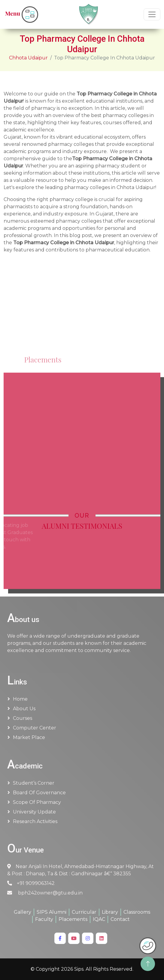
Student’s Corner (34, 783)
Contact (120, 919)
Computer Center (35, 728)
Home (20, 699)
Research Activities (35, 821)
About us (24, 709)
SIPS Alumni (52, 912)
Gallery (23, 912)
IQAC (99, 919)
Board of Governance (39, 793)
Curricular (84, 912)
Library (110, 912)
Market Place (29, 737)
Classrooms (137, 912)
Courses (23, 718)
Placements (73, 919)
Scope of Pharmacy (37, 802)
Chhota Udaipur (28, 58)
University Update (34, 812)
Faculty (44, 919)
